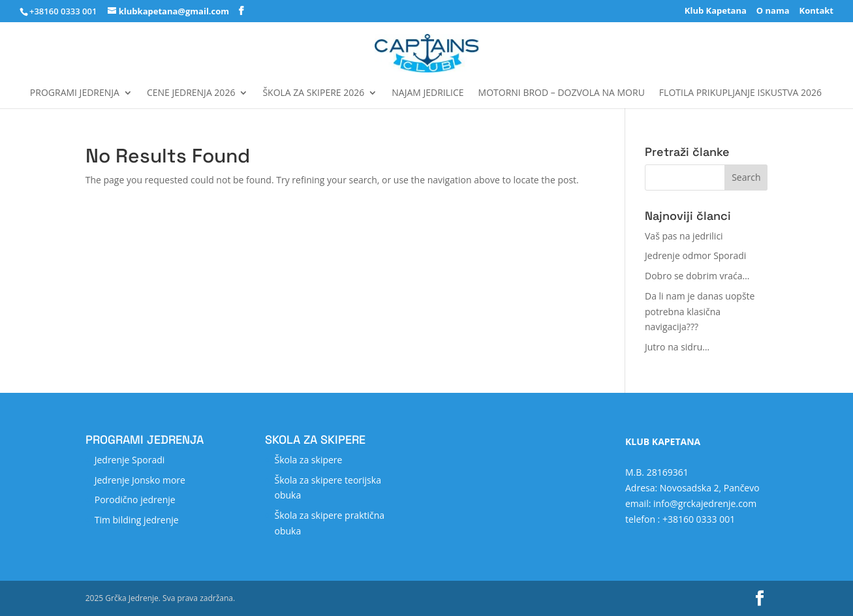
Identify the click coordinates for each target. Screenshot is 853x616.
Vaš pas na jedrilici (684, 236)
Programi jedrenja (75, 93)
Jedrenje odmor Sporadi (695, 255)
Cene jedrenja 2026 (191, 93)
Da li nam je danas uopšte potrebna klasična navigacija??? (700, 312)
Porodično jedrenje (135, 500)
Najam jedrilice (427, 93)
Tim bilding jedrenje (137, 520)
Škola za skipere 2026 (313, 93)
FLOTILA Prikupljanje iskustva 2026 (740, 93)
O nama (773, 11)
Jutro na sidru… (677, 347)
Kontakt (816, 11)
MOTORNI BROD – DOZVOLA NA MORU (562, 93)
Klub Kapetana (716, 11)
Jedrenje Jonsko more (140, 480)
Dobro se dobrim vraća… (697, 276)
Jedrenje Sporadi (130, 460)
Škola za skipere (308, 460)
